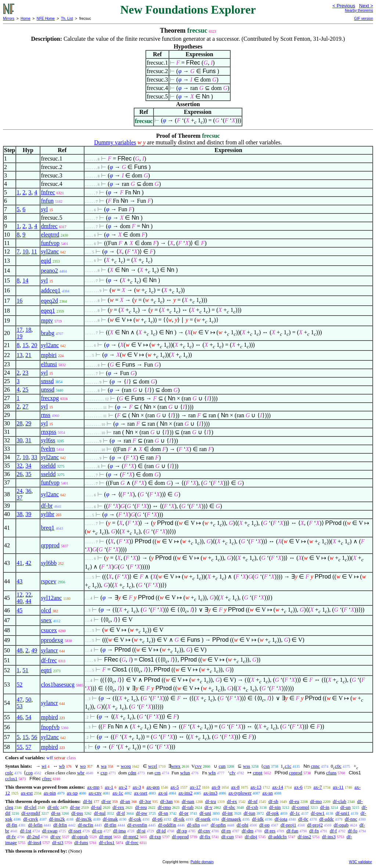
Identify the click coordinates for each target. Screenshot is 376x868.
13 (19, 355)
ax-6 (298, 787)
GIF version (364, 19)
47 (19, 700)
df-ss (56, 813)
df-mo (316, 801)
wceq (126, 766)
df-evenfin (137, 825)
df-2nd (33, 837)
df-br (47, 506)
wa (104, 766)
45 (19, 610)
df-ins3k (84, 819)
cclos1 (11, 779)
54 (28, 717)
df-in (325, 807)
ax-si (163, 793)
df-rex (118, 807)
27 (25, 406)
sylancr (49, 650)
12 (19, 595)
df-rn (226, 831)
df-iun (249, 813)
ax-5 (175, 787)
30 (19, 440)
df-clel (30, 807)
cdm (132, 773)
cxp (104, 773)
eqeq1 (48, 311)
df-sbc (229, 807)
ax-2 (123, 787)
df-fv (11, 837)
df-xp (182, 831)
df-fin (12, 825)
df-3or (145, 801)
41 (19, 563)
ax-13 (256, 787)
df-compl (300, 807)
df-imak (110, 819)
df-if (121, 813)
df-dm (247, 831)
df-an (125, 801)
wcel (153, 766)
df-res (270, 831)
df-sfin (193, 825)
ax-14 (278, 787)
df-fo (352, 831)
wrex (176, 766)
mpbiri (49, 355)
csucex (49, 630)
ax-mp (93, 787)
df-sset (75, 831)
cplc (9, 773)
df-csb (252, 807)
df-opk (273, 813)
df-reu (141, 807)
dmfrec (49, 226)
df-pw (142, 813)
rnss (46, 415)
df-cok (135, 819)
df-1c (295, 813)
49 (34, 650)
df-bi (88, 801)
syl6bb (49, 563)
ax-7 (318, 787)
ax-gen (153, 787)
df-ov (55, 837)
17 (19, 330)
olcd (46, 610)
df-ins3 (329, 837)
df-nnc (351, 819)
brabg (47, 333)
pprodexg (52, 640)
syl (44, 209)
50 (28, 700)
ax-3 (137, 787)
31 (28, 440)
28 (19, 423)
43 (19, 581)
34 (28, 466)
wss (247, 766)
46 (19, 717)
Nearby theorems (359, 10)
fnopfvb (50, 727)
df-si (141, 831)
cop (29, 773)
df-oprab (80, 837)
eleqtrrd (50, 235)
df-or (106, 801)
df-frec (49, 660)
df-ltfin (60, 825)
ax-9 (216, 787)
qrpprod (50, 545)
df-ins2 (304, 837)
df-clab (339, 801)
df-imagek (231, 819)
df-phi (243, 825)
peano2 (49, 271)
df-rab (188, 807)
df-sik (179, 819)
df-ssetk (203, 819)
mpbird (49, 717)
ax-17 (195, 787)
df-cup (228, 837)
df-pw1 (318, 813)
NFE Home (46, 19)
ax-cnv (95, 793)
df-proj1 (288, 825)
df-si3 (58, 842)
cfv (233, 773)
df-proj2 (315, 825)
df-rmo (164, 807)
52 (19, 685)
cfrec (47, 779)
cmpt (258, 773)
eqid (46, 261)
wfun (185, 773)
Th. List (67, 19)
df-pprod (180, 837)
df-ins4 (35, 842)
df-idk (258, 819)
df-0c (303, 819)
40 (19, 601)
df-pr (184, 813)
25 (25, 390)
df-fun (292, 831)
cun (222, 766)
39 (28, 514)
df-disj (251, 837)
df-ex (232, 801)
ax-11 (338, 787)
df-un (346, 807)
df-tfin (110, 825)
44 (28, 601)
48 (19, 650)
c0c (338, 766)
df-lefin (35, 825)
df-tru (211, 801)
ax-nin (50, 793)
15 (25, 345)
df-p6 (157, 819)
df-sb (273, 801)
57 (28, 747)
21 (28, 355)
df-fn (314, 831)
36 (28, 491)
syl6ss (48, 440)
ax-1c (118, 793)
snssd (47, 381)
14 (25, 280)
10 (25, 251)
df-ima (120, 831)
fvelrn (48, 449)
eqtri (46, 670)
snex (46, 620)
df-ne (75, 807)
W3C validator (360, 862)
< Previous (344, 6)
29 (28, 423)
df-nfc (53, 807)
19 (19, 336)
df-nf (253, 801)
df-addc (326, 819)
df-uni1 (343, 813)
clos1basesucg (58, 685)
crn (158, 773)
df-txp (155, 837)
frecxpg (50, 398)
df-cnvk (30, 819)
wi (44, 766)
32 (19, 466)
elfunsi (49, 364)
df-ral (96, 807)
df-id (161, 831)
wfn (212, 773)
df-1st (26, 831)
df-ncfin (86, 825)
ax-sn (268, 793)
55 (19, 747)
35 (28, 474)
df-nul (100, 813)
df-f (333, 831)
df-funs (81, 842)
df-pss (77, 813)
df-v (209, 807)
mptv (47, 320)
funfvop (50, 243)
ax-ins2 (185, 793)
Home (26, 19)
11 (34, 251)
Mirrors (9, 19)
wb (62, 766)
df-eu (294, 801)
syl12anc (51, 598)
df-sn (163, 813)
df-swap (50, 831)
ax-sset (141, 793)
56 (34, 737)
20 (34, 345)
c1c (288, 766)
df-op (264, 825)
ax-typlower (240, 793)
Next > (366, 6)
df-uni (205, 813)
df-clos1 (107, 842)
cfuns (331, 773)
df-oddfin (167, 825)
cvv (198, 766)
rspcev (48, 581)
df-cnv (204, 831)
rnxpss (48, 432)
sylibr (47, 514)
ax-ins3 (210, 793)
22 (28, 595)
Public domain (202, 862)
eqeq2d (49, 301)
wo (83, 766)
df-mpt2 (131, 837)
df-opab (341, 825)
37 (19, 498)
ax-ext (27, 793)
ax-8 (235, 787)
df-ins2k (57, 819)
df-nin (275, 807)
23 (25, 373)
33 (34, 457)
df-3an (166, 801)
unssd (47, 390)
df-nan (188, 801)
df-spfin (218, 825)
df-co (97, 831)
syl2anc (50, 251)
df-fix (205, 837)
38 (19, 514)
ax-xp (72, 793)
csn (266, 766)
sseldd (48, 466)
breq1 (47, 528)
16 (19, 301)
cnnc (315, 766)
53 (19, 706)
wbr (81, 773)
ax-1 (109, 787)
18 (28, 330)
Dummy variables (115, 142)
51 (25, 670)
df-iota (281, 819)
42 (28, 563)
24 (19, 491)
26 (19, 474)
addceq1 (50, 290)
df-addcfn (277, 837)
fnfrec (48, 192)
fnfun (47, 201)
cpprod (296, 773)
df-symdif (31, 813)
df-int (227, 813)
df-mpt (106, 837)
